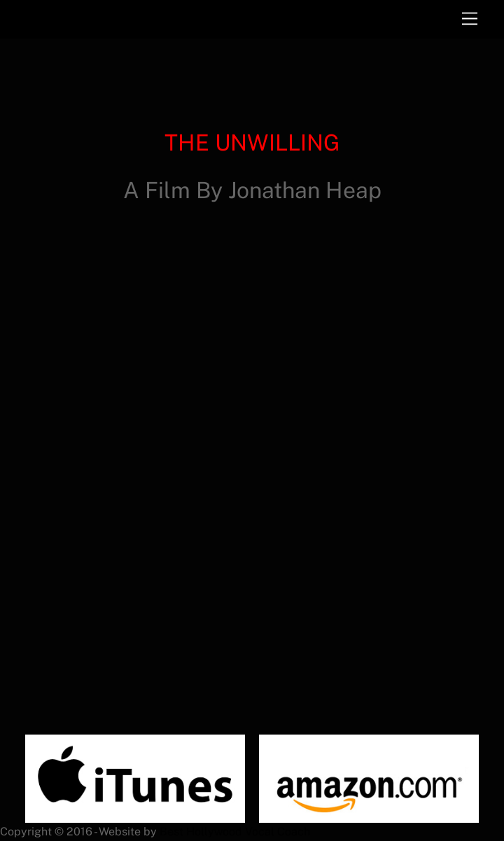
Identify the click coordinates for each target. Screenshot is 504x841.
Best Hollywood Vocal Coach (235, 832)
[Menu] (470, 19)
